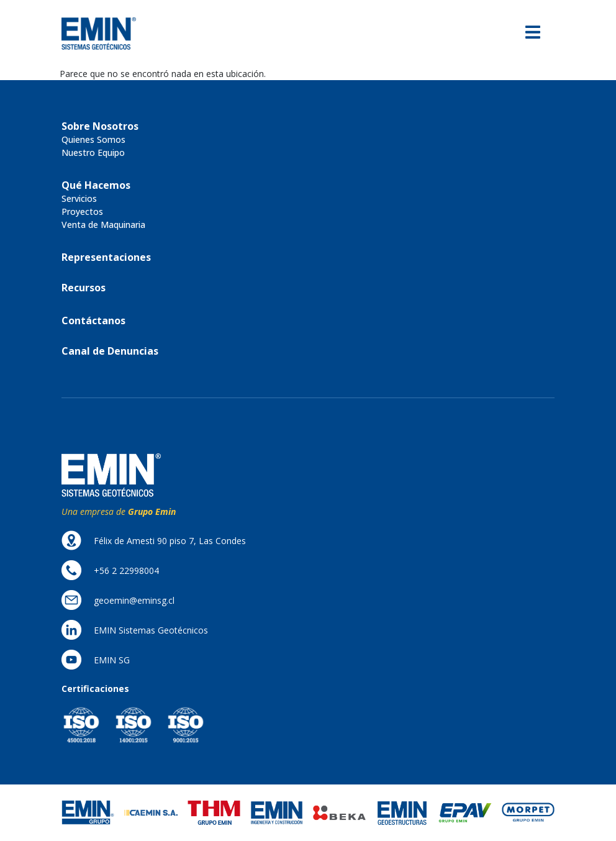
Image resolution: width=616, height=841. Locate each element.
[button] (100, 126)
